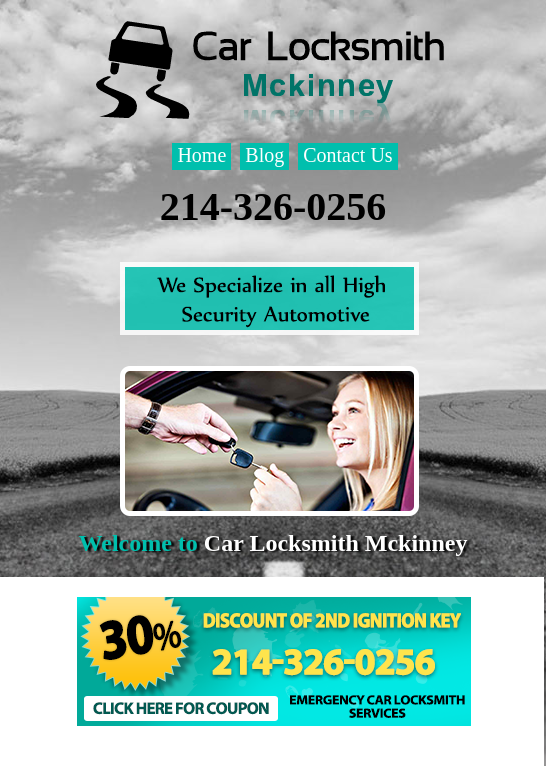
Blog (264, 155)
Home (201, 155)
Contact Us (347, 155)
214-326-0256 (273, 206)
